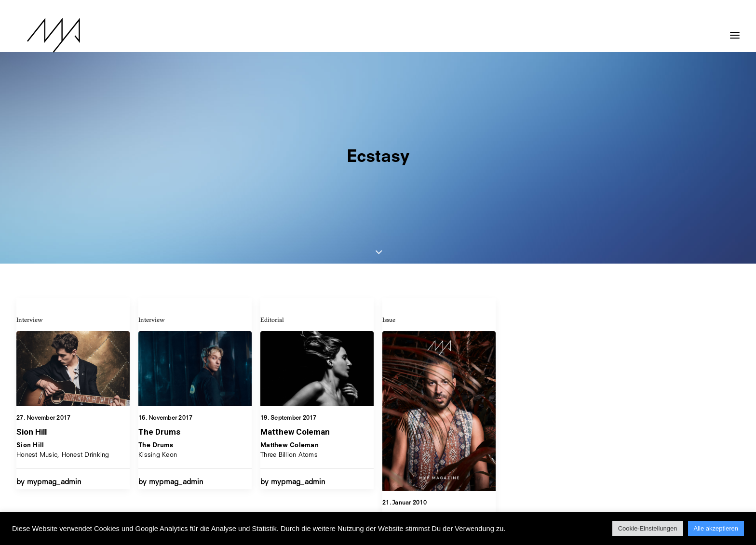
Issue (389, 246)
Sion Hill (32, 333)
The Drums (159, 333)
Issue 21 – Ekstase (418, 443)
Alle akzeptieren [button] (716, 528)
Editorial (272, 228)
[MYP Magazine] (43, 35)
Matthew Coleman (295, 340)
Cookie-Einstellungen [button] (648, 528)
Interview (30, 221)
